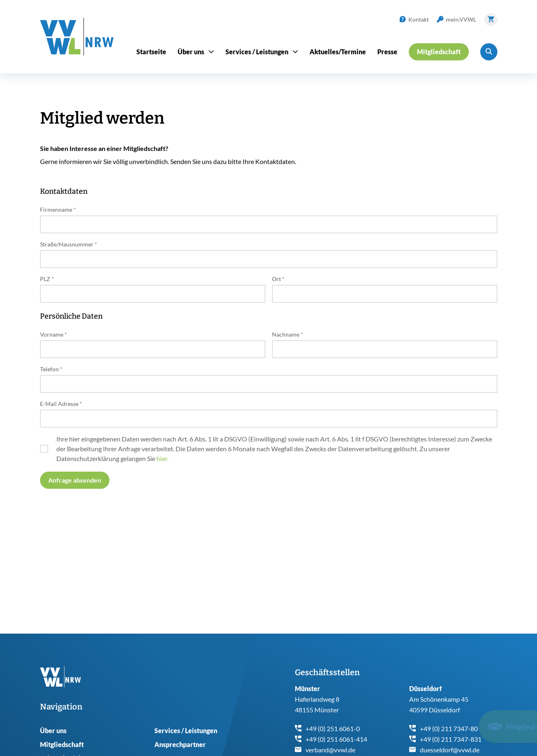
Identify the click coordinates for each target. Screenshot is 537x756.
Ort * (278, 279)
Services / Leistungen (186, 731)
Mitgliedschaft (62, 744)
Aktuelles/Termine (338, 52)
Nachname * (287, 334)
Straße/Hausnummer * (69, 244)
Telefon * (51, 369)
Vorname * (53, 334)
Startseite (151, 52)
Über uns (53, 731)
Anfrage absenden (75, 480)
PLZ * (47, 279)
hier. (162, 458)
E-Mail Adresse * (61, 404)
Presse (387, 52)
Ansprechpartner (180, 744)
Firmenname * (58, 210)
